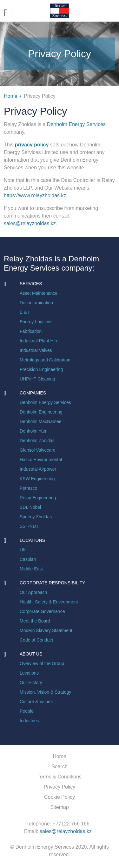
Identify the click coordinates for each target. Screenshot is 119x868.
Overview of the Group (42, 663)
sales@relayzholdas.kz (30, 223)
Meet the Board (35, 621)
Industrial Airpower (38, 469)
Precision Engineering (41, 369)
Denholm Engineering (41, 412)
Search (60, 767)
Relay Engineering (38, 498)
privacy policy (33, 145)
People (27, 711)
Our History (31, 683)
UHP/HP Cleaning (37, 379)
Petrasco (28, 488)
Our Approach (33, 592)
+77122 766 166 (71, 824)
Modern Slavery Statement (46, 630)
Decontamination (36, 303)
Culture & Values (36, 702)
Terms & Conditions (60, 777)
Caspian (28, 559)
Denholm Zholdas (37, 441)
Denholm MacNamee (41, 421)
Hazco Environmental (41, 460)
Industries (29, 721)
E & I (24, 312)
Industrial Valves (36, 350)
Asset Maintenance (39, 293)
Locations (29, 673)
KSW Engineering (37, 479)
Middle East (31, 569)
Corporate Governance (42, 611)
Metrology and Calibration (45, 360)
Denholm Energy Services (76, 124)
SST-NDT (29, 526)
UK (23, 550)
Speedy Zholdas (36, 517)
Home (11, 96)
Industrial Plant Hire (39, 341)
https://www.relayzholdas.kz (35, 195)
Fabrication (31, 331)
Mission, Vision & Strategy (45, 692)
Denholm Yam (33, 431)
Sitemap (60, 807)
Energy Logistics (36, 322)
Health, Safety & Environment (49, 602)
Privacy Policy (60, 787)
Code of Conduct (36, 640)
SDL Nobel (30, 507)
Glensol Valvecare (38, 450)
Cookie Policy (60, 797)
